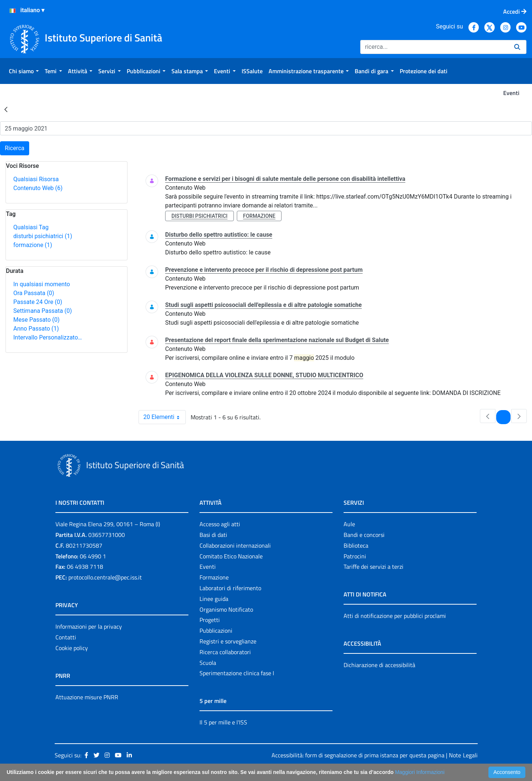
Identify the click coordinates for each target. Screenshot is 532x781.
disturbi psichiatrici (43, 236)
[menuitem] (24, 71)
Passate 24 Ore (38, 302)
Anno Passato (36, 329)
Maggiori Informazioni (420, 772)
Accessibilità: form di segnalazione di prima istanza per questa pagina (358, 755)
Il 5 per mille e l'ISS (223, 722)
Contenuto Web (38, 188)
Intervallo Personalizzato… (48, 337)
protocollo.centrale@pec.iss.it (105, 577)
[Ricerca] (434, 47)
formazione (33, 245)
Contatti (66, 637)
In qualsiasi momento (42, 284)
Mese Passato (36, 320)
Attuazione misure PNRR (87, 697)
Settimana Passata (42, 311)
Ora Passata (34, 293)
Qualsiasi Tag (31, 227)
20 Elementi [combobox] (164, 417)
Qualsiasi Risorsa (36, 179)
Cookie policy (72, 648)
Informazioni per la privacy (89, 626)
